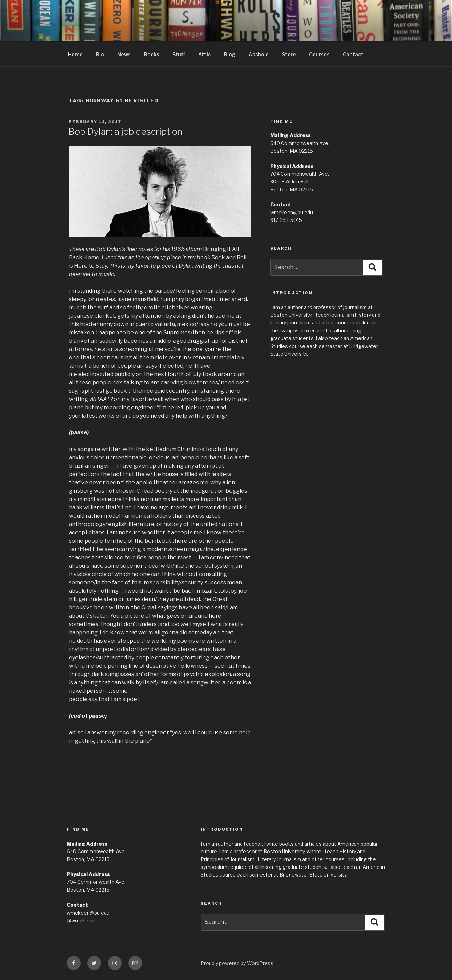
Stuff (179, 54)
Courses (319, 54)
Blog (230, 54)
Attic (204, 54)
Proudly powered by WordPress (237, 963)
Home (75, 54)
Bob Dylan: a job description (125, 131)
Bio (100, 54)
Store (289, 54)
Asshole (259, 54)
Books (152, 54)
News (124, 54)
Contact (353, 54)
